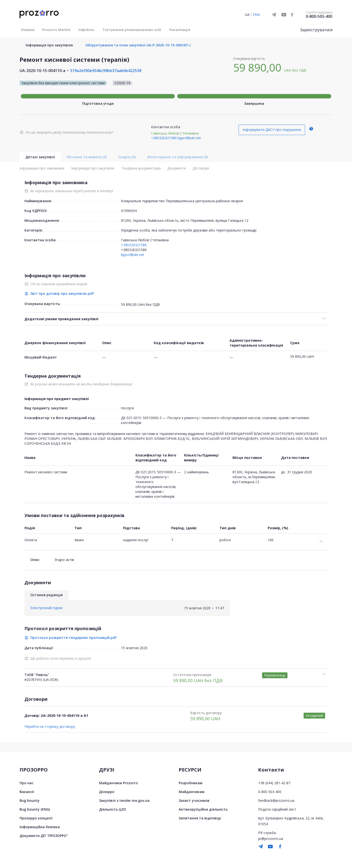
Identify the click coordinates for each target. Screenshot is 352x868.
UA (247, 15)
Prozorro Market (56, 30)
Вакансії (27, 792)
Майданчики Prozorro (118, 783)
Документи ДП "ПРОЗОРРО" (44, 836)
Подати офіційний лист (277, 809)
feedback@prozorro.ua (276, 800)
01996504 (129, 211)
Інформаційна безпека (40, 827)
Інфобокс (87, 30)
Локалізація (180, 30)
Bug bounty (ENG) (35, 809)
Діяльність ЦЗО (113, 809)
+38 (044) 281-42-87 (274, 783)
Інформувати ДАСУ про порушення (272, 130)
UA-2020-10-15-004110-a (42, 71)
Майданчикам (192, 792)
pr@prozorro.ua (271, 839)
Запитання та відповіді (200, 818)
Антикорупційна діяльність (203, 809)
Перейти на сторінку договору (50, 727)
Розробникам (191, 783)
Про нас (27, 783)
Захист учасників (194, 800)
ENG (257, 15)
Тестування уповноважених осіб (132, 30)
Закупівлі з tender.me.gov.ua (124, 800)
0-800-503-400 (319, 16)
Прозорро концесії (36, 818)
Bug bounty (30, 800)
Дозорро (107, 792)
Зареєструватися (316, 30)
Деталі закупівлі (40, 157)
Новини (28, 30)
